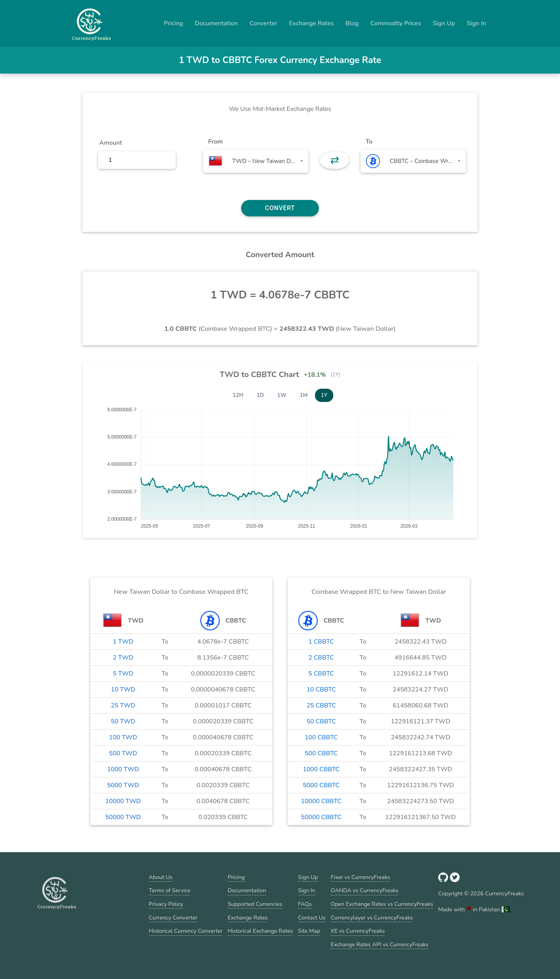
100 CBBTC (321, 737)
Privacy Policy (166, 904)
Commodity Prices (395, 23)
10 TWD (123, 690)
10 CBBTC (321, 690)
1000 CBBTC (321, 769)
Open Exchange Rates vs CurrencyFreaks (382, 904)
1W (282, 395)
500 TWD (123, 753)
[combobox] (256, 161)
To (369, 142)
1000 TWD (123, 769)
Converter (263, 23)
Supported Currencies (255, 904)
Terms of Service (170, 890)
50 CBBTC (321, 721)
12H (238, 395)
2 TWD (123, 658)
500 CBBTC (321, 753)
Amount (111, 143)
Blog (352, 23)
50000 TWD (123, 817)
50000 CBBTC (321, 817)
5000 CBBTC (321, 785)
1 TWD (123, 642)
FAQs (305, 904)
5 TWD (123, 674)
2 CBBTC (321, 658)
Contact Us (312, 918)
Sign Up (444, 23)
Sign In (476, 23)
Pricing (173, 23)
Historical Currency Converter (186, 931)
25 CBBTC (321, 705)
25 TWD (123, 705)
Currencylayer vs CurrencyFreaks (372, 918)
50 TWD (123, 721)
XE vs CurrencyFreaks (358, 931)
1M (304, 395)
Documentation (216, 23)
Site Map (309, 931)
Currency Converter (173, 918)
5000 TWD (123, 785)
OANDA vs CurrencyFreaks (364, 890)
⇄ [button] (335, 160)
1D (260, 395)
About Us (161, 877)
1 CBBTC (321, 642)
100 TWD (123, 737)
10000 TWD (123, 801)
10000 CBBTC (321, 801)
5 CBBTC (321, 674)
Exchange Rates (311, 23)
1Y (324, 395)
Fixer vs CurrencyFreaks (360, 877)
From (215, 142)
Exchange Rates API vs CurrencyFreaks (379, 944)
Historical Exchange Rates (260, 931)
